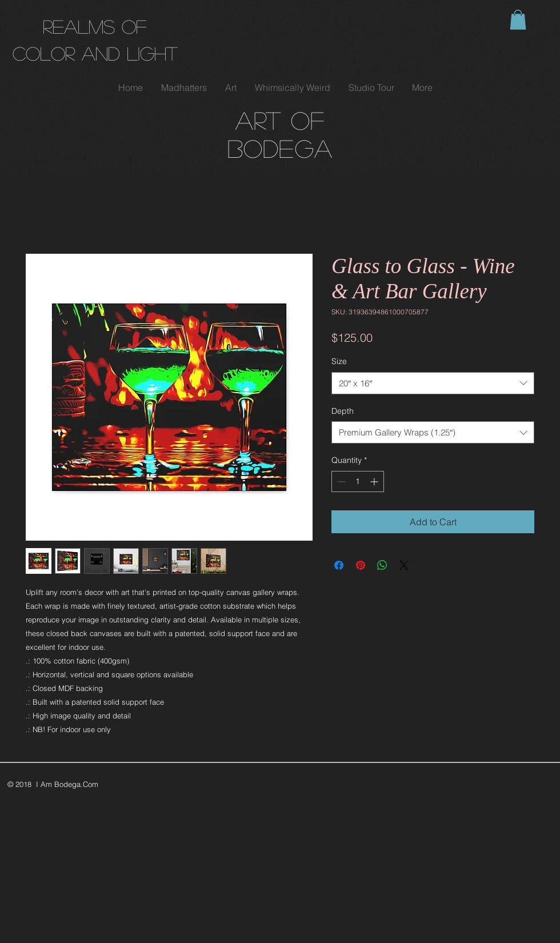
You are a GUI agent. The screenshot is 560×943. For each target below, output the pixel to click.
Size (339, 361)
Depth (343, 411)
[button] (518, 20)
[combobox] (433, 383)
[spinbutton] (358, 482)
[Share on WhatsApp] (382, 565)
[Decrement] (340, 482)
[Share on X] (404, 565)
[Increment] (375, 482)
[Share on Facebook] (339, 565)
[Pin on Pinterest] (361, 565)
